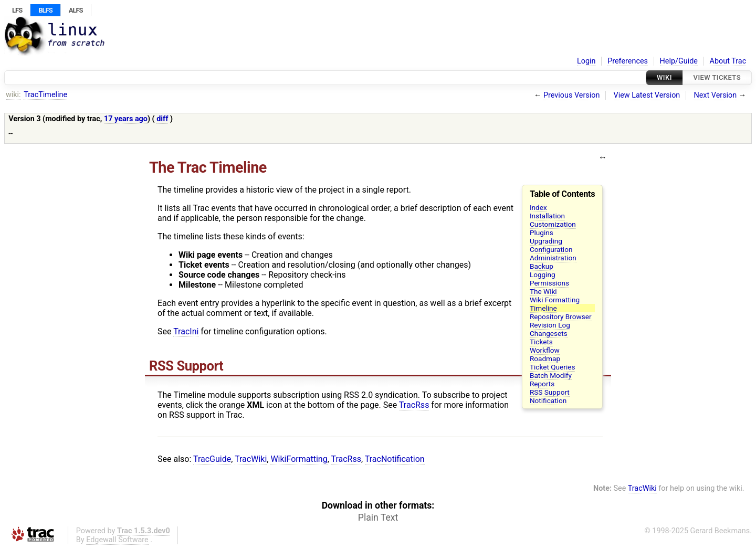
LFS (17, 10)
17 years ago (126, 119)
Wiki (664, 77)
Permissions (549, 283)
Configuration (551, 249)
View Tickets (717, 77)
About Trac (728, 61)
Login (586, 61)
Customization (553, 224)
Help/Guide (679, 61)
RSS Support (550, 392)
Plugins (542, 233)
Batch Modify (551, 375)
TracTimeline (45, 95)
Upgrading (546, 241)
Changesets (549, 333)
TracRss (414, 405)
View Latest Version (647, 95)
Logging (543, 274)
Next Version (715, 95)
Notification (548, 400)
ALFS (76, 10)
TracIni (186, 331)
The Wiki (543, 291)
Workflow (545, 350)
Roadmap (545, 358)
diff (162, 119)
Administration (553, 258)
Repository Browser (561, 316)
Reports (542, 384)
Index (538, 207)
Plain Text (378, 518)
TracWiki (251, 459)
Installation (547, 216)
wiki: (13, 95)
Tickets (541, 342)
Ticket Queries (553, 367)
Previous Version (571, 95)
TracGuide (212, 459)
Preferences (628, 61)
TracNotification (395, 459)
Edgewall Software (117, 540)
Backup (542, 266)
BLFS (45, 10)
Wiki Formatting (555, 300)
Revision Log (550, 325)
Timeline (543, 308)
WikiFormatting (299, 459)
